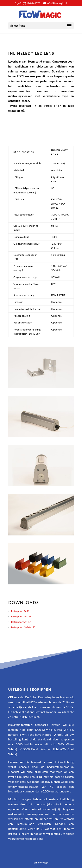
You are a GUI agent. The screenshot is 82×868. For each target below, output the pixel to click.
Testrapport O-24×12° (23, 627)
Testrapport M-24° (21, 616)
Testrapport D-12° (21, 611)
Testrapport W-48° (21, 622)
